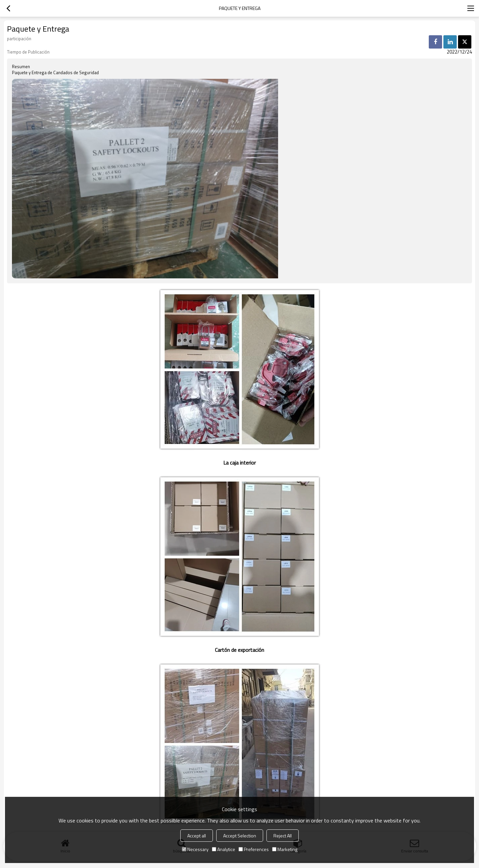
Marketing (285, 849)
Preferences (254, 849)
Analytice (224, 849)
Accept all (197, 836)
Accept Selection (240, 836)
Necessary (195, 849)
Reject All (283, 836)
